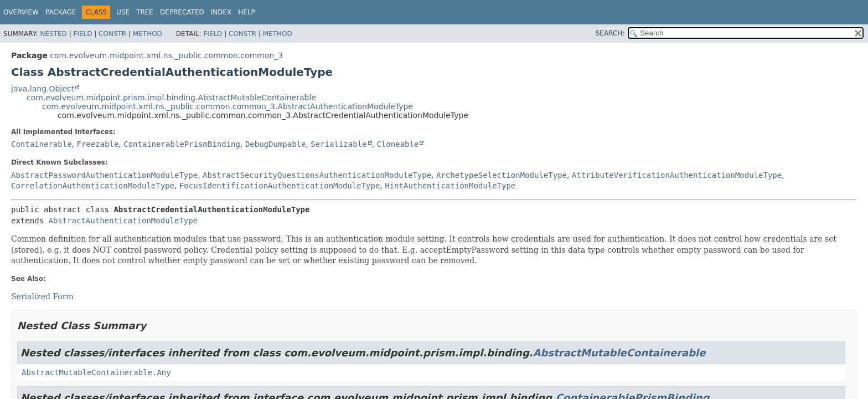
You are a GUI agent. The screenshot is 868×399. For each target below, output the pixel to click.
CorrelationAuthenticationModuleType (93, 186)
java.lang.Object (43, 89)
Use (123, 12)
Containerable (42, 144)
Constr (112, 34)
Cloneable (397, 144)
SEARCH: (610, 33)
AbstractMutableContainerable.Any (96, 372)
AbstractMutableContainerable (619, 353)
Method (148, 34)
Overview (21, 12)
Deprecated (182, 12)
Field (82, 34)
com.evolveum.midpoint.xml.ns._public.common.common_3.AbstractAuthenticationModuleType (228, 106)
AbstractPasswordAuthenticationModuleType (104, 175)
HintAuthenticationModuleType (450, 186)
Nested (53, 34)
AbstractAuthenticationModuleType (123, 221)
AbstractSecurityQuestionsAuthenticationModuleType (317, 175)
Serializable (339, 144)
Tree (145, 12)
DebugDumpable (276, 144)
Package (61, 12)
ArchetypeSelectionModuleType (502, 175)
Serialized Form (42, 296)
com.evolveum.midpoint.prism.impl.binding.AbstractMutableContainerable (171, 98)
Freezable (97, 144)
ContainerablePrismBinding (182, 144)
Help (247, 12)
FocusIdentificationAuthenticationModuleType (280, 186)
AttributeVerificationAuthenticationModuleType (677, 175)
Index (221, 12)
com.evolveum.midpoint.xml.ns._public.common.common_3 (166, 55)
